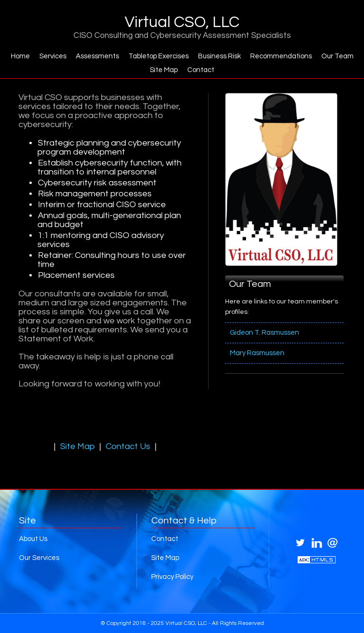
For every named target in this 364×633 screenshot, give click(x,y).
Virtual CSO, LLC (182, 22)
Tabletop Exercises (159, 56)
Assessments (97, 56)
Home (20, 56)
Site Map (164, 70)
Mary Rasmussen (257, 353)
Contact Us (128, 446)
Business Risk (219, 56)
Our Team (337, 56)
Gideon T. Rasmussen (264, 333)
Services (53, 56)
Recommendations (281, 56)
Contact (201, 70)
